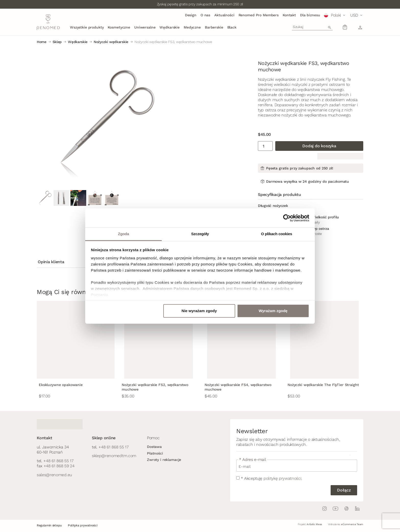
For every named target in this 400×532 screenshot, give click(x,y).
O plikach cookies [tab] (277, 234)
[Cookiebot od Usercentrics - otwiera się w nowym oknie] (287, 218)
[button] (335, 15)
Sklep (57, 42)
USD (354, 15)
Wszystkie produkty (87, 27)
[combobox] (312, 27)
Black (232, 27)
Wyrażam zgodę (273, 311)
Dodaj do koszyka (319, 146)
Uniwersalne (145, 27)
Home (42, 42)
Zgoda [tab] (123, 234)
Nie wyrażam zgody (199, 311)
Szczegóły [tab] (200, 234)
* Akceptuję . (272, 478)
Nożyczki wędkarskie (111, 42)
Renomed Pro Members (259, 15)
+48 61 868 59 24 (59, 466)
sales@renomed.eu (54, 475)
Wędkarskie (170, 27)
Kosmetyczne (119, 27)
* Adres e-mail (253, 460)
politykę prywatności (283, 478)
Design (191, 15)
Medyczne (192, 27)
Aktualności (224, 15)
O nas (205, 15)
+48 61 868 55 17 (58, 461)
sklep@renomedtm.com (114, 456)
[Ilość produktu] (265, 146)
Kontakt (289, 15)
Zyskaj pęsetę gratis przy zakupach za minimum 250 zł (200, 4)
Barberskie (214, 27)
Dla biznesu (310, 15)
